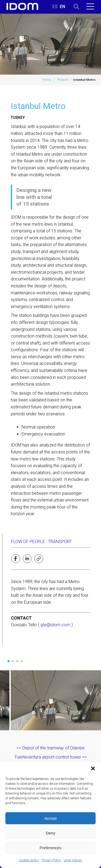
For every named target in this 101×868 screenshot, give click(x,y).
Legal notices (73, 860)
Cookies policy (29, 860)
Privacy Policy (51, 860)
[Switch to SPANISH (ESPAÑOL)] (55, 7)
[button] (93, 768)
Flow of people (28, 542)
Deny (50, 833)
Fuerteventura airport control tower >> (51, 757)
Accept (51, 818)
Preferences (50, 848)
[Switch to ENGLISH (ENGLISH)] (62, 7)
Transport (60, 542)
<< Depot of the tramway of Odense (50, 748)
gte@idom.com (55, 625)
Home (47, 80)
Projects (63, 80)
